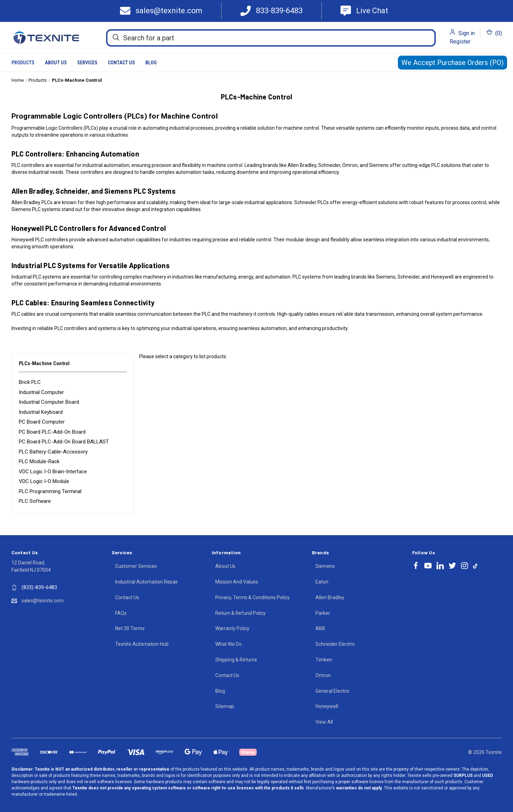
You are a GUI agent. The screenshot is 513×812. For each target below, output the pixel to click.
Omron (323, 675)
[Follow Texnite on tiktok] (475, 565)
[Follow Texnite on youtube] (428, 566)
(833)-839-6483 (39, 587)
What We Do (229, 644)
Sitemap (225, 706)
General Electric (332, 691)
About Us (56, 63)
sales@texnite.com (43, 601)
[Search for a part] (271, 38)
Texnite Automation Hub (142, 644)
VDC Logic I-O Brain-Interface (53, 472)
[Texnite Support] (364, 11)
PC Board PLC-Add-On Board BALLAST (64, 442)
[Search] (116, 38)
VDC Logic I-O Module (44, 481)
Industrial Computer (41, 392)
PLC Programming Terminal (50, 491)
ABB (320, 628)
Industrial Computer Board (49, 402)
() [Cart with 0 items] (494, 33)
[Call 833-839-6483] (271, 11)
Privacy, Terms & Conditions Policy (253, 597)
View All (324, 722)
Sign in (467, 33)
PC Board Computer (42, 422)
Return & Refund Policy (241, 613)
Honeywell (327, 706)
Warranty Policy (232, 628)
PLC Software (35, 501)
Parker (323, 613)
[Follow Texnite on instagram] (464, 566)
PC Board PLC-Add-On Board (52, 432)
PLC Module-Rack (39, 461)
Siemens (325, 566)
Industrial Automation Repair (147, 582)
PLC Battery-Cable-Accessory (53, 452)
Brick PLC (30, 382)
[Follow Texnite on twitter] (452, 566)
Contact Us (121, 63)
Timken (324, 660)
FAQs (121, 613)
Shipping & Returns (236, 660)
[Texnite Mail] (164, 11)
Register (460, 42)
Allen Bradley (330, 597)
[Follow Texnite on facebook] (416, 566)
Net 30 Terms (130, 628)
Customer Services (136, 566)
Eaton (322, 582)
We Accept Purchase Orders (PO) (452, 63)
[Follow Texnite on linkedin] (440, 566)
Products (23, 63)
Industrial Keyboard (41, 412)
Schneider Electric (335, 644)
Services (87, 63)
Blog (151, 63)
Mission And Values (237, 582)
